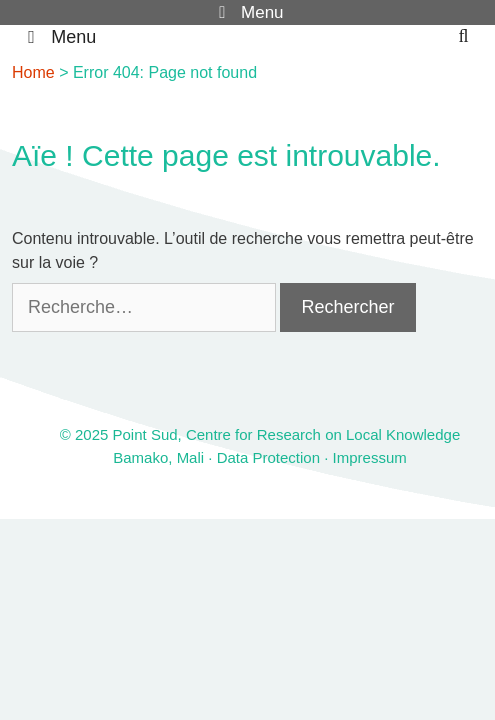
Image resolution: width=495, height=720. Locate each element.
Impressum (370, 457)
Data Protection (268, 457)
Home (33, 72)
